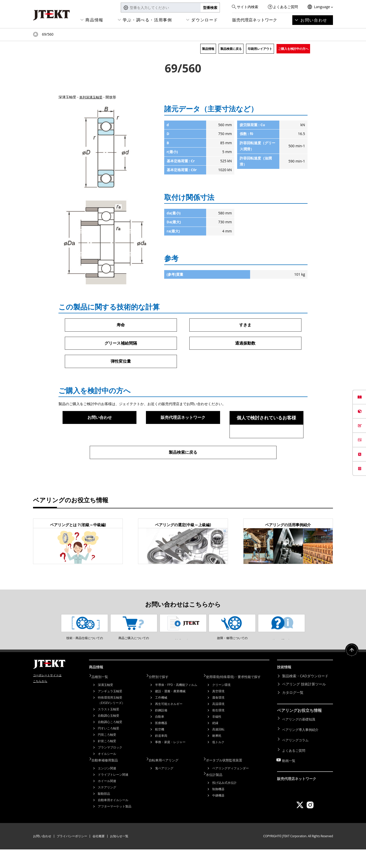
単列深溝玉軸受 (92, 97)
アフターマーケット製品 (115, 825)
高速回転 (218, 749)
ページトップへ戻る (351, 673)
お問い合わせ (314, 20)
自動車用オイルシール (113, 819)
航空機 (160, 749)
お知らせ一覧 (119, 855)
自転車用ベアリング (167, 779)
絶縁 (215, 742)
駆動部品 (104, 812)
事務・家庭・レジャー (170, 762)
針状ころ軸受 (107, 761)
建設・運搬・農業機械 (170, 711)
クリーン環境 (221, 704)
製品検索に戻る (231, 49)
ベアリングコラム (296, 755)
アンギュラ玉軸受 (110, 711)
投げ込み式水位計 (224, 800)
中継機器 (218, 813)
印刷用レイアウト (260, 49)
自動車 (160, 736)
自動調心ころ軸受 (110, 741)
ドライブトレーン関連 (113, 793)
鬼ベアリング (164, 787)
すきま (245, 325)
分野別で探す (162, 696)
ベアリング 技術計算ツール (304, 705)
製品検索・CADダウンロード (305, 696)
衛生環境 (218, 730)
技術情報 (285, 689)
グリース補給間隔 (121, 344)
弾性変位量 (121, 363)
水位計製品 (217, 792)
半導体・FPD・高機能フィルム (176, 704)
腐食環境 (218, 717)
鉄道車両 (161, 755)
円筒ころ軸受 (107, 754)
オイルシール (107, 773)
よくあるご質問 (285, 7)
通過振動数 (245, 344)
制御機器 (218, 807)
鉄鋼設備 (161, 730)
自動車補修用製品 (108, 779)
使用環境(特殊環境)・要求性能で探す (238, 696)
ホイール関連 (107, 799)
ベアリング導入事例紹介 (302, 747)
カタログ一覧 (293, 713)
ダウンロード (205, 20)
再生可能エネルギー (169, 723)
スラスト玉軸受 (109, 729)
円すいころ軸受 (109, 748)
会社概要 (99, 855)
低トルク (218, 762)
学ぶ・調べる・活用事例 (147, 20)
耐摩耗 (217, 755)
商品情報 (94, 20)
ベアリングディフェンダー (231, 787)
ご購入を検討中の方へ (293, 49)
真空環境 (218, 711)
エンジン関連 (107, 787)
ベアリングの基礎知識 (300, 739)
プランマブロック (110, 767)
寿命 (121, 325)
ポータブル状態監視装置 (228, 779)
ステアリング (107, 806)
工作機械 (161, 717)
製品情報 (208, 49)
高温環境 (218, 723)
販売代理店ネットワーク (255, 20)
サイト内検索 (248, 7)
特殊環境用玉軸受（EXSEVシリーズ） (111, 720)
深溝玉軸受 (105, 704)
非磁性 (217, 736)
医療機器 (161, 742)
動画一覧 (289, 772)
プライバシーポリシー (72, 855)
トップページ (36, 34)
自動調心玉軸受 (109, 735)
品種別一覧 (103, 696)
